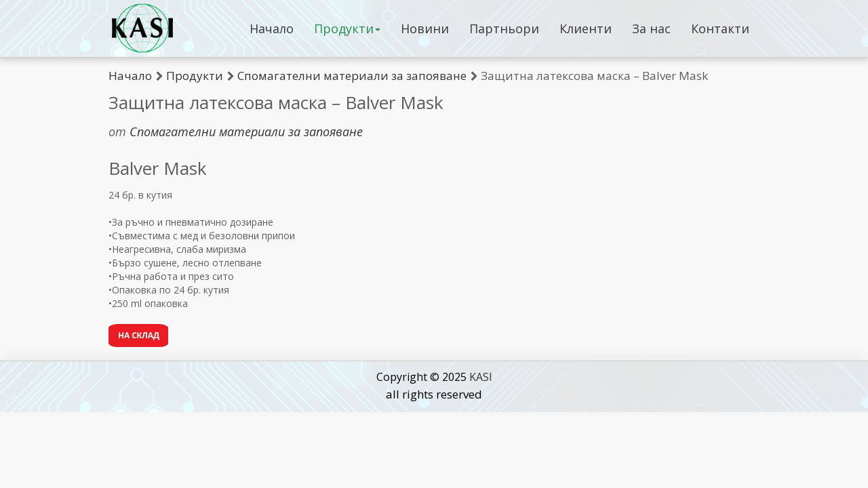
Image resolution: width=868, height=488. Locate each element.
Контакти (720, 28)
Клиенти (586, 28)
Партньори (504, 28)
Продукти (347, 28)
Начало (272, 28)
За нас (651, 28)
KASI (481, 377)
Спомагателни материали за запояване (352, 76)
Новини (425, 28)
